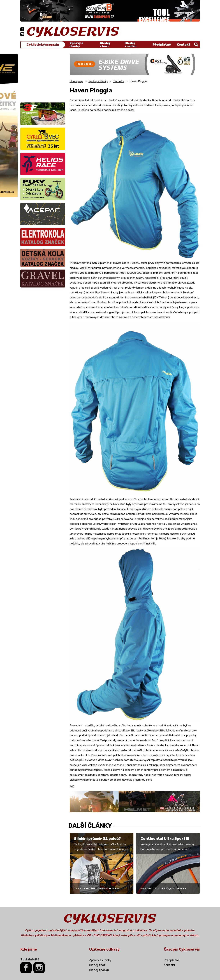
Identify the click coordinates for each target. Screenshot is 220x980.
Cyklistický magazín (43, 45)
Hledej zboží (105, 45)
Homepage (76, 81)
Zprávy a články (76, 45)
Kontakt (184, 45)
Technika (119, 81)
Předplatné (162, 45)
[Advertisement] (43, 76)
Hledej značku (130, 45)
